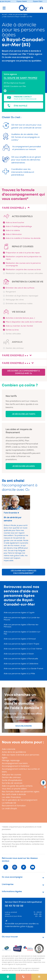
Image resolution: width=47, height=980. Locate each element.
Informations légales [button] (12, 891)
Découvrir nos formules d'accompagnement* (23, 572)
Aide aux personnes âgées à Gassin (19, 654)
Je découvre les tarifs (24, 414)
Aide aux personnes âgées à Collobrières (21, 664)
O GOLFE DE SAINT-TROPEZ (20, 78)
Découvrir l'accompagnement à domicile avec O (23, 372)
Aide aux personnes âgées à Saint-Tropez (21, 644)
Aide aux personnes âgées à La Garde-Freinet (23, 669)
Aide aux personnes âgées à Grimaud (20, 639)
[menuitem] (8, 977)
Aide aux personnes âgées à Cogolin (19, 613)
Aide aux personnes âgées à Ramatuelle (21, 659)
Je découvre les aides (23, 466)
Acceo (30, 926)
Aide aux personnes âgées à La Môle (19, 674)
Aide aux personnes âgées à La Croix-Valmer (23, 649)
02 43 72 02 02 (10, 846)
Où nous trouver (10, 937)
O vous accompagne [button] (12, 877)
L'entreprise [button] (8, 884)
